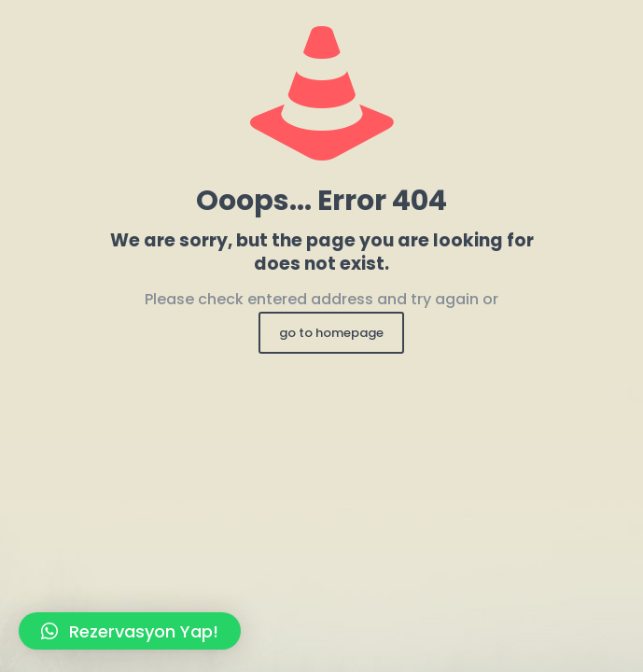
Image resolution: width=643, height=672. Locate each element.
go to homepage (331, 333)
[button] (130, 631)
